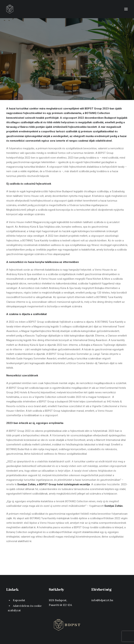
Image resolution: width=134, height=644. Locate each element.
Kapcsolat (19, 600)
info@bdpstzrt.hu (102, 600)
